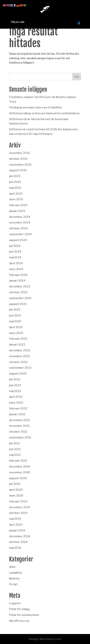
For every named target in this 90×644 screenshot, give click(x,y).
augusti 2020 (18, 478)
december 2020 (20, 466)
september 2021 (20, 437)
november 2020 (20, 472)
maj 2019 (15, 519)
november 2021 (19, 426)
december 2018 (20, 536)
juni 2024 (15, 251)
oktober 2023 (18, 292)
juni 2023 (15, 315)
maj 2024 (15, 257)
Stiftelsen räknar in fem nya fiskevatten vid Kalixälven (44, 113)
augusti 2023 (18, 304)
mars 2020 (16, 495)
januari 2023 (17, 344)
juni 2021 (15, 449)
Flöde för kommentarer (24, 615)
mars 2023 (16, 333)
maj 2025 (15, 188)
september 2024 (20, 234)
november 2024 (20, 222)
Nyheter (14, 578)
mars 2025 (16, 199)
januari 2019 (17, 530)
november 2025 (20, 153)
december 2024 (20, 217)
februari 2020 (18, 501)
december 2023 (20, 286)
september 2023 (20, 298)
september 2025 (20, 165)
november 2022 (20, 356)
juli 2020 (15, 484)
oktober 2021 (18, 432)
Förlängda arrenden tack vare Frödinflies (36, 107)
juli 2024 (15, 246)
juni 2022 (15, 385)
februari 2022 (18, 408)
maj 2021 (15, 455)
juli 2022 (15, 379)
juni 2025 (15, 182)
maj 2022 (15, 391)
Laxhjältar (16, 573)
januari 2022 (17, 414)
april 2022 (16, 397)
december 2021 (20, 420)
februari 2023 (18, 339)
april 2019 (16, 525)
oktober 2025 (18, 159)
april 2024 (16, 263)
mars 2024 (16, 269)
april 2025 (16, 194)
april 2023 (16, 327)
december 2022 (20, 350)
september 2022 (20, 368)
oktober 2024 (18, 228)
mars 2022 (16, 403)
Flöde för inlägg (20, 609)
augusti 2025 (18, 170)
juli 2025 (15, 176)
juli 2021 (15, 443)
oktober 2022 (18, 362)
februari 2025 (18, 205)
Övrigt (13, 584)
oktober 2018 (18, 542)
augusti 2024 (18, 240)
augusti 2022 (18, 373)
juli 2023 (15, 310)
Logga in (15, 603)
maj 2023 (15, 321)
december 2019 (20, 507)
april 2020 (16, 490)
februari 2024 (18, 275)
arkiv (12, 567)
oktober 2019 (18, 513)
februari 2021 (18, 461)
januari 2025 (17, 211)
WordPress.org (19, 621)
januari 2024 (17, 281)
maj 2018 (15, 548)
